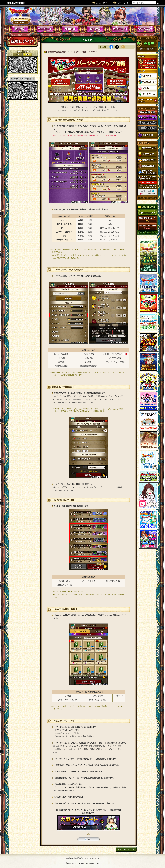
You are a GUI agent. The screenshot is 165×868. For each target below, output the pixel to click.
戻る (89, 839)
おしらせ (20, 29)
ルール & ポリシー (103, 3)
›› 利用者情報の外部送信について (78, 858)
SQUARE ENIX (16, 3)
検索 (158, 3)
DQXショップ (145, 29)
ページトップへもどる (126, 849)
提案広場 (95, 29)
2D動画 (18, 55)
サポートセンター (124, 3)
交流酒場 (70, 29)
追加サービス (120, 29)
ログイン (22, 41)
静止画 (27, 55)
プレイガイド (45, 29)
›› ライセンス (95, 858)
